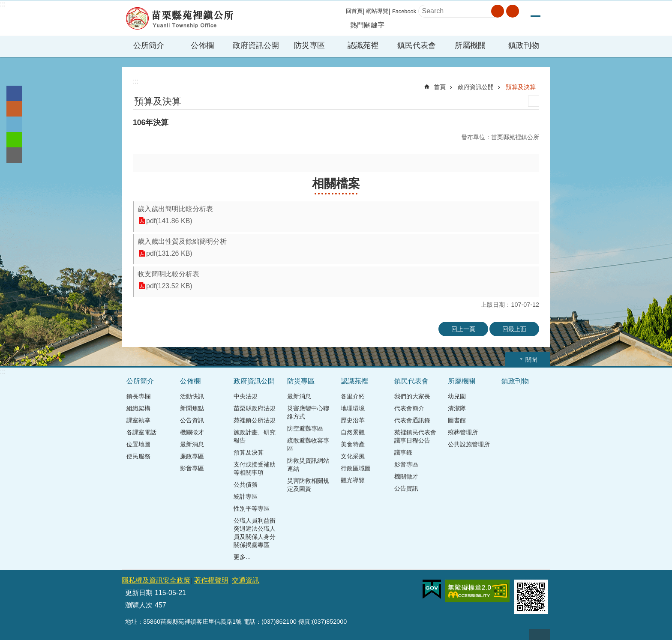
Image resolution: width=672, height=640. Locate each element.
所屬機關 (462, 381)
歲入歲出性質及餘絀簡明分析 (182, 241)
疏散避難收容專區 (308, 444)
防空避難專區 (305, 428)
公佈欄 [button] (202, 45)
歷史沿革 (353, 420)
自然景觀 (353, 432)
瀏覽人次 (139, 605)
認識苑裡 (354, 381)
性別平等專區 (252, 508)
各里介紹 (353, 396)
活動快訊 (192, 396)
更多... (242, 557)
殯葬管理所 (463, 432)
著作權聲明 (211, 580)
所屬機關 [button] (470, 45)
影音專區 (192, 468)
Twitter (14, 124)
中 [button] (535, 11)
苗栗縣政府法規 (255, 408)
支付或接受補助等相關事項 (255, 468)
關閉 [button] (531, 359)
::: (3, 4)
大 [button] (545, 11)
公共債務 (246, 484)
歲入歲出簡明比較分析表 (175, 209)
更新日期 (139, 593)
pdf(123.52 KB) (169, 286)
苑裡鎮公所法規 (255, 420)
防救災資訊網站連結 (308, 465)
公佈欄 (190, 381)
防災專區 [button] (309, 45)
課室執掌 (138, 420)
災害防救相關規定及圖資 (308, 485)
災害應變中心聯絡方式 (308, 412)
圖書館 (457, 420)
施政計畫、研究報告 (255, 436)
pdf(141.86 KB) (169, 221)
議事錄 (403, 452)
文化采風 (353, 456)
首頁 (440, 87)
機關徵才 (192, 432)
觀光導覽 (353, 480)
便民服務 (138, 456)
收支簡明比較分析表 (168, 274)
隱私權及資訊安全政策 (156, 580)
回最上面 (514, 329)
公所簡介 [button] (149, 45)
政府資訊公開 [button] (256, 45)
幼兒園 (457, 396)
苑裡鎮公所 (180, 18)
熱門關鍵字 (367, 25)
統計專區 (246, 496)
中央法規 (246, 396)
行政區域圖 (356, 468)
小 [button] (526, 11)
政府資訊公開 (476, 87)
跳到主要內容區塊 (4, 4)
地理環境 (353, 408)
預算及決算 (521, 87)
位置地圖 (138, 444)
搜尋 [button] (498, 11)
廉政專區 (192, 456)
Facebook (404, 11)
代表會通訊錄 (412, 420)
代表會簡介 (409, 408)
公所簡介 (140, 381)
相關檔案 (336, 184)
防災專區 (301, 381)
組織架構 (138, 408)
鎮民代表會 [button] (417, 45)
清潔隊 (457, 408)
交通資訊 (246, 580)
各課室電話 (141, 432)
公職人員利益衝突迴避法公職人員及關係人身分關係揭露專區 (255, 533)
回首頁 (354, 11)
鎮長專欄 (138, 396)
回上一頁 (463, 329)
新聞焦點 (192, 408)
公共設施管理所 (469, 444)
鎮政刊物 (524, 45)
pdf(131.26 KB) (169, 253)
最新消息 (192, 444)
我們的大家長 (412, 396)
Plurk (14, 109)
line (14, 140)
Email (14, 155)
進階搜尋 (513, 11)
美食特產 (353, 444)
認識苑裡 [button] (363, 45)
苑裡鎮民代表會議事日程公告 (415, 436)
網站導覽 (377, 11)
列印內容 (534, 101)
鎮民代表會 (411, 381)
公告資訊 (192, 420)
